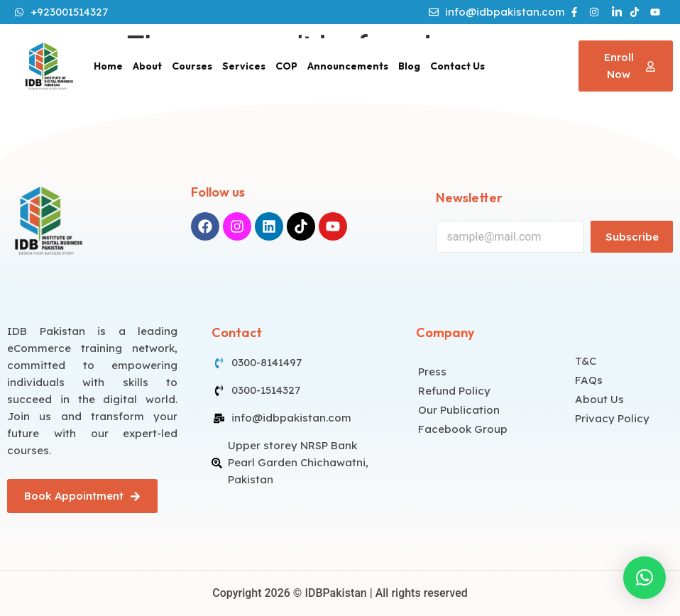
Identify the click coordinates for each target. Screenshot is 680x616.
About (147, 66)
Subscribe (632, 237)
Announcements (348, 66)
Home (108, 66)
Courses (192, 66)
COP (286, 66)
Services (244, 66)
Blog (409, 66)
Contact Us (457, 66)
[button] (645, 578)
